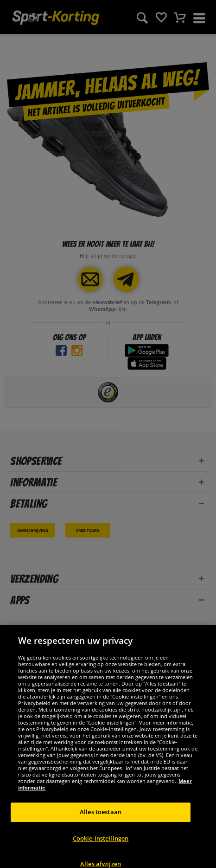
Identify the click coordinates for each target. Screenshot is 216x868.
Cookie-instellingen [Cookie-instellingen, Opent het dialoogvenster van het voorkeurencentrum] (101, 846)
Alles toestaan (101, 820)
